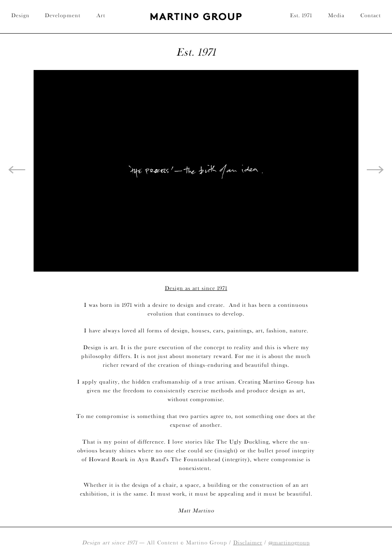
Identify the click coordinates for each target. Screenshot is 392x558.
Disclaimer (248, 542)
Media (336, 15)
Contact (371, 15)
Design (20, 15)
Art (101, 15)
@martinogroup (289, 542)
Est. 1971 (301, 15)
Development (63, 15)
